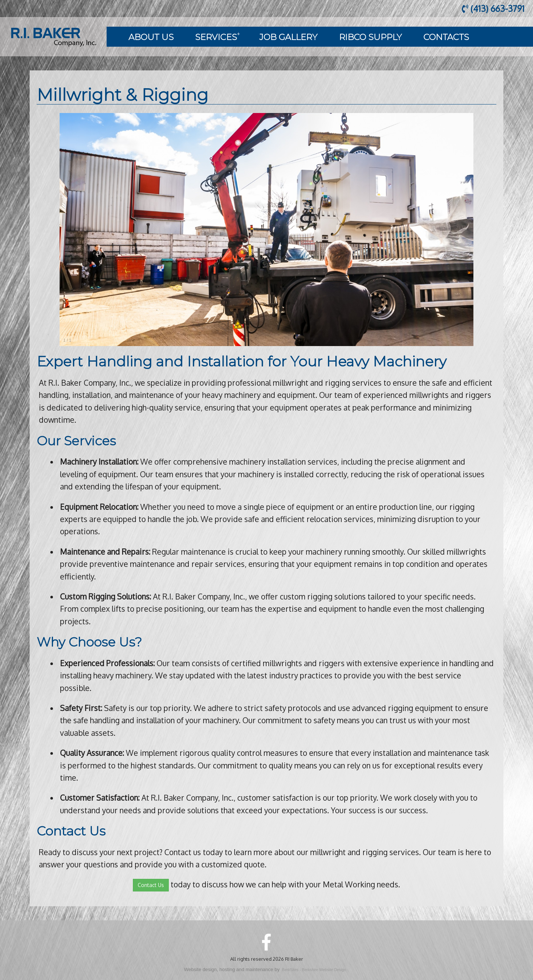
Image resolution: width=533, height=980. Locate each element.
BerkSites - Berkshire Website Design (314, 970)
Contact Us (151, 885)
